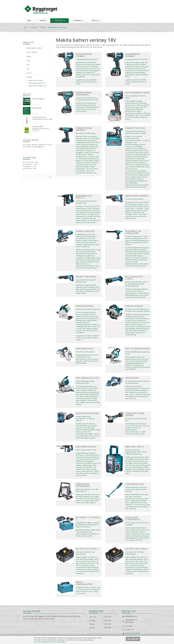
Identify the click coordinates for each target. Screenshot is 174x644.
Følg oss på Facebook (132, 633)
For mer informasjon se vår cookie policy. (50, 642)
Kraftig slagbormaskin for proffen (137, 59)
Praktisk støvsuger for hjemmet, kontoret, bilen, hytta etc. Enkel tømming (136, 489)
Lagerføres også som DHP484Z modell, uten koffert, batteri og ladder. (136, 82)
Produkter (34, 28)
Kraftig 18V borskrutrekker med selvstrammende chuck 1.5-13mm (87, 99)
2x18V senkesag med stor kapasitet (88, 309)
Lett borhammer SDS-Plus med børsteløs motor (86, 202)
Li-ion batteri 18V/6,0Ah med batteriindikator (85, 553)
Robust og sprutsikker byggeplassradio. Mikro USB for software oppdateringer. (136, 452)
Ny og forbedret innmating (134, 199)
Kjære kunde (37, 108)
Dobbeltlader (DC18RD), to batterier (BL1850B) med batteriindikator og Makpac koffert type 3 (88, 525)
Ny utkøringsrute (38, 99)
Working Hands (38, 127)
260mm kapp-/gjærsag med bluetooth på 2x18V (85, 382)
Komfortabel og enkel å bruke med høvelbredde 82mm (137, 382)
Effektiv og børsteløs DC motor (86, 450)
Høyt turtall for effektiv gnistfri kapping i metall (86, 281)
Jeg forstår (133, 639)
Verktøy (43, 28)
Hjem (25, 28)
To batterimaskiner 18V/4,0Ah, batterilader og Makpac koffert (136, 132)
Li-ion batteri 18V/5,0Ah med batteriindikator (135, 553)
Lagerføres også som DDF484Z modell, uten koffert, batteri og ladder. (86, 82)
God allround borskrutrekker (86, 133)
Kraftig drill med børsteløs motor (87, 59)
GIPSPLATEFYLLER (39, 117)
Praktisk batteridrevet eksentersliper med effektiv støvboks (85, 419)
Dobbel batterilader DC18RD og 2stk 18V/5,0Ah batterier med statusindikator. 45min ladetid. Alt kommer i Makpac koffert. (88, 533)
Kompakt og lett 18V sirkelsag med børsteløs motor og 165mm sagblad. (137, 310)
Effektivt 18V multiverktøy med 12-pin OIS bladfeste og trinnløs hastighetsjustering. (137, 284)
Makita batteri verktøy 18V (57, 28)
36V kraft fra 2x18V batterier (85, 352)
